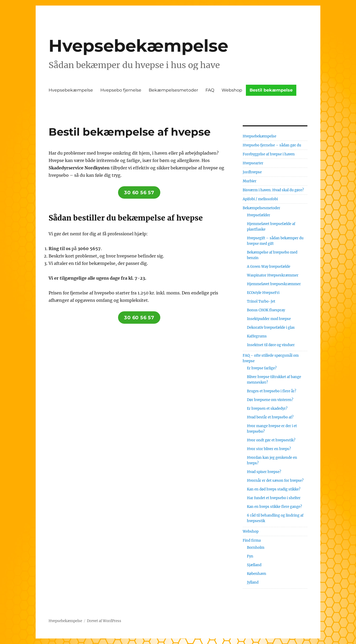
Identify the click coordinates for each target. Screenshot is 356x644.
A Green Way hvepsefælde (269, 267)
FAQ (210, 90)
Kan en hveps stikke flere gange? (274, 507)
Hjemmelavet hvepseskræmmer (274, 284)
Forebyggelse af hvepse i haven (269, 154)
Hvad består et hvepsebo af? (270, 417)
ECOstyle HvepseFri (263, 293)
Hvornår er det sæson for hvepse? (275, 481)
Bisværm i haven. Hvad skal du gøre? (273, 190)
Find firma (252, 540)
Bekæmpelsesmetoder (173, 90)
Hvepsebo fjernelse (121, 90)
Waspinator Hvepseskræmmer (273, 275)
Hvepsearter (253, 163)
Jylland (253, 582)
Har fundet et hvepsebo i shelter (274, 498)
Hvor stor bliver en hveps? (269, 449)
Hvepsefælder (259, 215)
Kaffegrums (257, 336)
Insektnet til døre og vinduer (271, 345)
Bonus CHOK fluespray (266, 310)
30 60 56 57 (139, 193)
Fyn (250, 556)
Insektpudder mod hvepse (269, 319)
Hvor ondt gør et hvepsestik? (271, 440)
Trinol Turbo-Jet (261, 301)
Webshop (232, 90)
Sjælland (254, 565)
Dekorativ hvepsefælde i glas (271, 328)
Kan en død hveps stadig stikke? (274, 489)
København (257, 574)
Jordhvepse (252, 172)
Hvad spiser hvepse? (264, 472)
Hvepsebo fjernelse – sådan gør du (272, 145)
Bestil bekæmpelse (271, 90)
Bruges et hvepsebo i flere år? (271, 391)
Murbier (250, 181)
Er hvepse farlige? (262, 368)
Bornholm (256, 548)
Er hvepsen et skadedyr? (267, 409)
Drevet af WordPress (104, 621)
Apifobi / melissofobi (260, 199)
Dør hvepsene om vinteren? (270, 400)
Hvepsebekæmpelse (138, 46)
